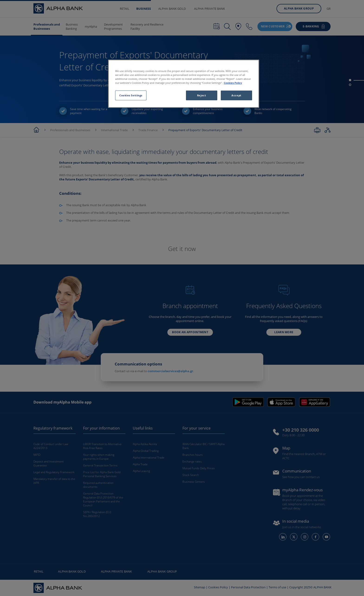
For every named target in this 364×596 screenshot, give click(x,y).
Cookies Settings (131, 95)
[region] (184, 84)
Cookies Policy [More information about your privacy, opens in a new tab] (233, 83)
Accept (236, 95)
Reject (201, 95)
